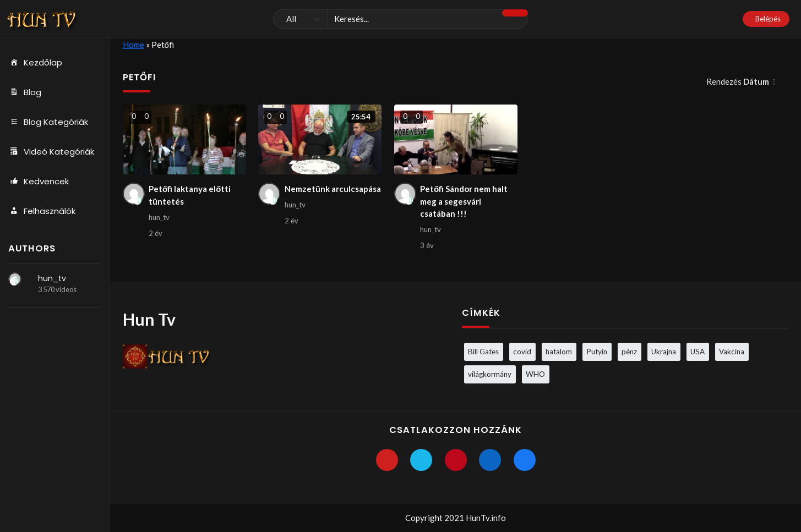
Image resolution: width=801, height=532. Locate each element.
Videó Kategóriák (51, 152)
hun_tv (52, 278)
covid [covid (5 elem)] (522, 352)
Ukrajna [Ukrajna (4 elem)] (664, 352)
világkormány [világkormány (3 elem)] (490, 374)
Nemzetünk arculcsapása (333, 189)
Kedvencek (39, 182)
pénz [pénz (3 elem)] (629, 352)
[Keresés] (401, 19)
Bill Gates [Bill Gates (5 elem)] (483, 352)
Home (133, 45)
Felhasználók (42, 211)
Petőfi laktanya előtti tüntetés (190, 195)
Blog (25, 92)
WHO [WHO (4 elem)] (535, 374)
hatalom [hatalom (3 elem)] (559, 352)
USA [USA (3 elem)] (698, 352)
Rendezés (739, 81)
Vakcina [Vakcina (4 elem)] (732, 352)
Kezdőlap (35, 63)
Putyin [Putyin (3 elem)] (597, 352)
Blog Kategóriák (48, 122)
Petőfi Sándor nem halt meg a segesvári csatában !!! (464, 201)
